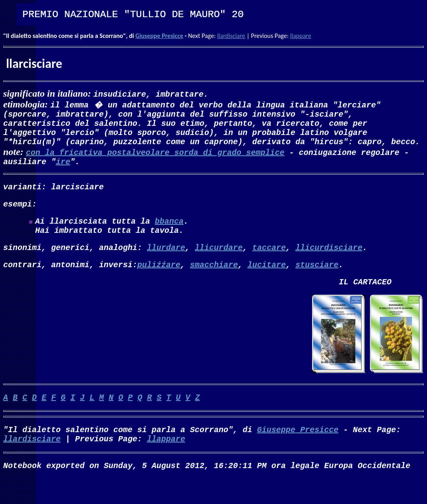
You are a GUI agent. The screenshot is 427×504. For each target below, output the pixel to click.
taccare (269, 263)
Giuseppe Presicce (159, 36)
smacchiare (214, 282)
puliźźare (159, 282)
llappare (301, 36)
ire (63, 169)
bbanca (169, 233)
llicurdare (219, 263)
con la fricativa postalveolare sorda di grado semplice (155, 158)
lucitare (267, 282)
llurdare (166, 263)
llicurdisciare (329, 263)
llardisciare (231, 36)
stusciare (317, 282)
